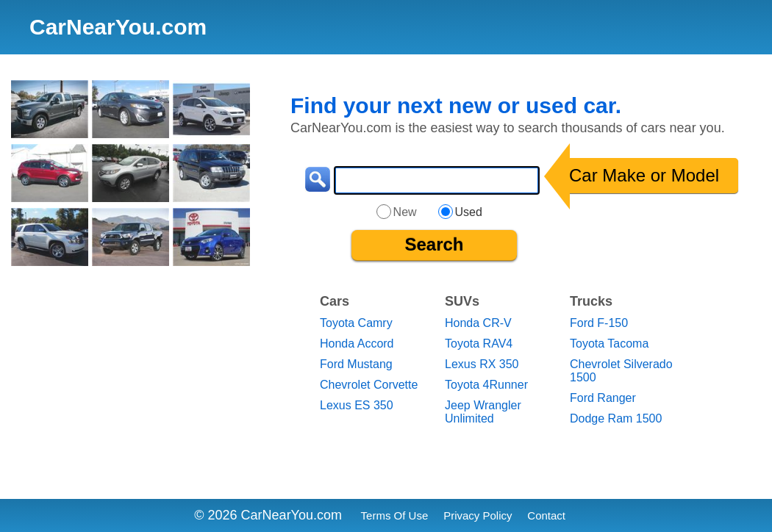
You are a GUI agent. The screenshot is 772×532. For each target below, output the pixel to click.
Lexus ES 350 (357, 405)
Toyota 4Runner (486, 385)
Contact (546, 515)
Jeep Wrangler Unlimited (483, 412)
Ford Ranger (603, 398)
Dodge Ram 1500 (616, 418)
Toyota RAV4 (479, 344)
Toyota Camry (356, 323)
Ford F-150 (599, 323)
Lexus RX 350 (482, 364)
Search (434, 244)
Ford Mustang (356, 364)
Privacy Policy (478, 515)
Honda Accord (357, 344)
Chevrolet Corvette (369, 385)
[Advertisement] (135, 386)
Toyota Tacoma (609, 344)
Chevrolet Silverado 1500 (621, 371)
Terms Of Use (395, 515)
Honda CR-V (478, 323)
